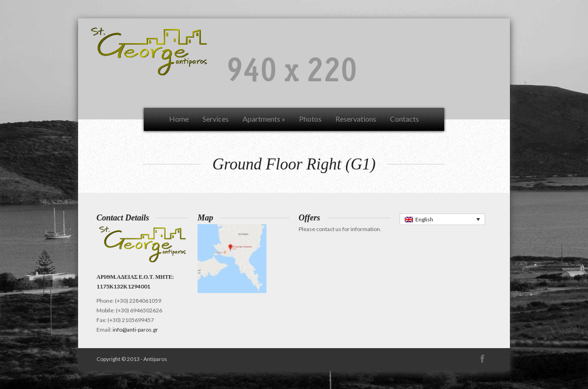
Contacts (404, 119)
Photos (310, 119)
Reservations (356, 119)
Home (179, 119)
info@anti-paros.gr (135, 330)
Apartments (264, 119)
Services (216, 119)
